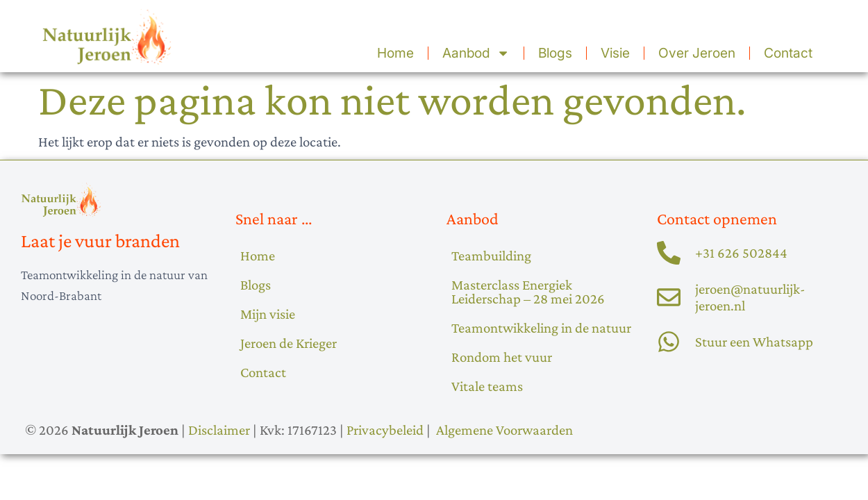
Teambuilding (491, 255)
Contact (788, 53)
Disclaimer (219, 430)
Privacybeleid (385, 430)
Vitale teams (487, 386)
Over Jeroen (697, 53)
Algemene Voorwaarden (504, 430)
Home (395, 53)
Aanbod (476, 53)
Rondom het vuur (502, 357)
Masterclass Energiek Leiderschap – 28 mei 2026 (528, 291)
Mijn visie (268, 314)
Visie (615, 53)
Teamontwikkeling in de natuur (541, 327)
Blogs (555, 53)
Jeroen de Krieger (289, 343)
